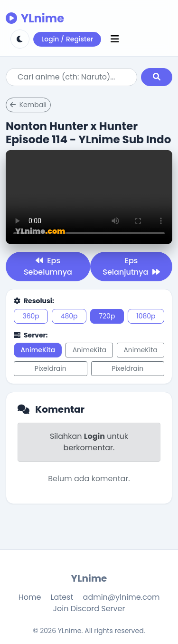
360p (31, 316)
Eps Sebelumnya (48, 266)
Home (30, 597)
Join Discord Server (89, 609)
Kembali (28, 105)
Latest (62, 597)
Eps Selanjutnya (131, 266)
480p (69, 316)
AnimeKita (38, 350)
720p (107, 316)
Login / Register (67, 39)
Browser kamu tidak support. (89, 197)
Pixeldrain (51, 368)
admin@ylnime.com (122, 597)
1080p (146, 316)
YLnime (35, 18)
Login (94, 436)
